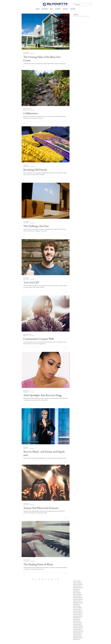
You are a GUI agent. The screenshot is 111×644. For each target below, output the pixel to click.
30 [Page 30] (46, 579)
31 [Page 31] (49, 579)
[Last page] (58, 579)
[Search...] (82, 5)
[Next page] (55, 579)
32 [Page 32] (52, 579)
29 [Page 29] (42, 579)
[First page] (33, 579)
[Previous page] (36, 579)
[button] (38, 9)
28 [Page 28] (39, 579)
